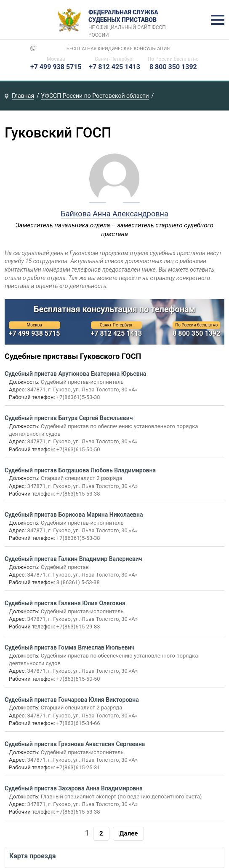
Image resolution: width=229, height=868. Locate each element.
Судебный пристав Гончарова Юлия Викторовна (72, 700)
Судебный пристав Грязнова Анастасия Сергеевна (75, 744)
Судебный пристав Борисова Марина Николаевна (74, 515)
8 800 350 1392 (173, 67)
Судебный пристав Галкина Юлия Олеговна (65, 603)
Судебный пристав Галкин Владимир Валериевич (73, 559)
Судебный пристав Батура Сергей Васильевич (69, 418)
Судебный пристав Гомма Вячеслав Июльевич (69, 647)
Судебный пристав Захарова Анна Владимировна (74, 788)
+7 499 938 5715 (56, 67)
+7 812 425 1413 (114, 67)
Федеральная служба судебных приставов (130, 20)
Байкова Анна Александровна (114, 214)
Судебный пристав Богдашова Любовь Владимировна (80, 470)
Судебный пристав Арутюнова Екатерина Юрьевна (75, 374)
